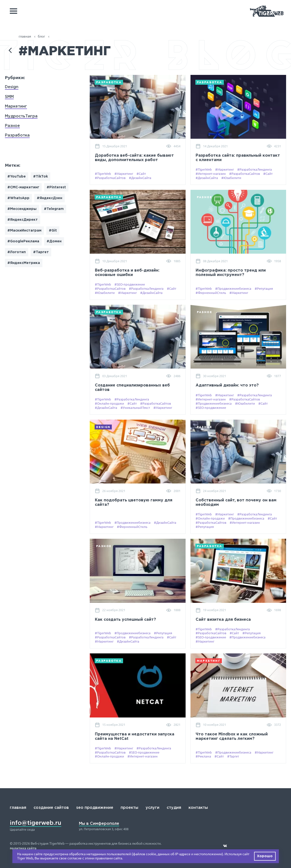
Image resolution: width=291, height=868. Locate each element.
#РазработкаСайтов (110, 178)
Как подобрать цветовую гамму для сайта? (134, 503)
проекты (129, 808)
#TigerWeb (103, 174)
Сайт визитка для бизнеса (223, 620)
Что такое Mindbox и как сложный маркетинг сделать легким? (232, 737)
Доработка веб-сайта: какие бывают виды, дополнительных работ (134, 158)
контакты (198, 808)
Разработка (17, 135)
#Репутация (264, 289)
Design (12, 87)
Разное (12, 126)
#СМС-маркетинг (23, 187)
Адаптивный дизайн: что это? (227, 385)
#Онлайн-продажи (109, 403)
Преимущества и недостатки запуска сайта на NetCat (135, 737)
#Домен (54, 241)
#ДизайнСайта (140, 178)
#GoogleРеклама (23, 241)
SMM (9, 97)
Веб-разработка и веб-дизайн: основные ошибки (127, 273)
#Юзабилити (231, 178)
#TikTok (40, 177)
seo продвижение (95, 808)
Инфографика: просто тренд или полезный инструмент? (231, 273)
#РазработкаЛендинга (255, 169)
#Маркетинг (124, 174)
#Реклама (203, 756)
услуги (152, 808)
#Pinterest (56, 187)
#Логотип (17, 252)
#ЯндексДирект (23, 220)
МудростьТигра (21, 116)
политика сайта (23, 848)
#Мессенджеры (22, 209)
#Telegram (54, 209)
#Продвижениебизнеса (233, 289)
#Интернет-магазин (211, 174)
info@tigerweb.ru (36, 823)
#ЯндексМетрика (24, 263)
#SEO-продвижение (130, 284)
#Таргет (41, 252)
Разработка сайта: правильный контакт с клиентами (238, 158)
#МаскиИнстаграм (24, 231)
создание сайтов (51, 808)
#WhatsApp (18, 198)
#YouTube (17, 177)
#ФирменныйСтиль (211, 293)
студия (174, 808)
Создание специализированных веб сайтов (132, 388)
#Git (53, 231)
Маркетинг (16, 106)
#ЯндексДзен (50, 198)
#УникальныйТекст (135, 408)
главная (18, 808)
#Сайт (141, 174)
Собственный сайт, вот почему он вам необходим (236, 503)
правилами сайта (109, 858)
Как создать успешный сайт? (125, 620)
